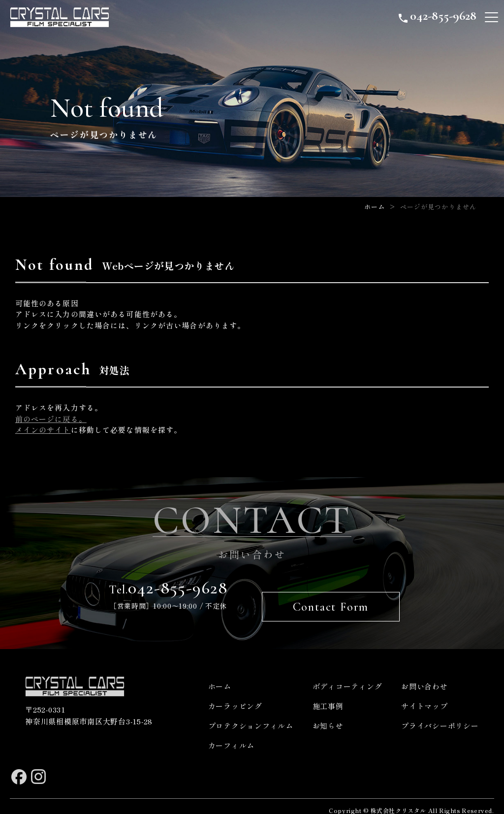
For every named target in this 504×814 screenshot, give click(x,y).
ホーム (375, 207)
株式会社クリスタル (398, 799)
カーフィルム (232, 734)
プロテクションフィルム (251, 715)
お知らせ (328, 715)
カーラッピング (235, 695)
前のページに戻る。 (51, 419)
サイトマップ (425, 695)
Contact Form (332, 596)
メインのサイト (43, 430)
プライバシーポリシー (440, 715)
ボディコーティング (347, 675)
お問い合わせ (425, 675)
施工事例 (328, 695)
